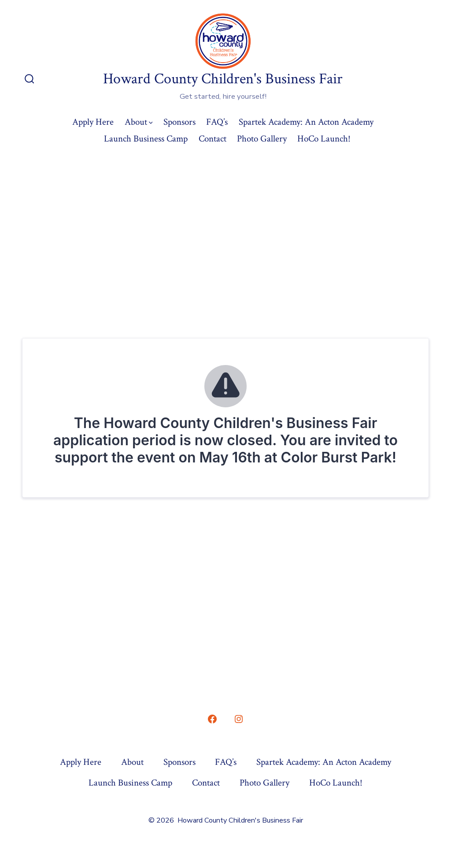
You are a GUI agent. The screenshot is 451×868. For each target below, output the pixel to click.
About (139, 122)
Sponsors (179, 122)
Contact (213, 139)
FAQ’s (217, 122)
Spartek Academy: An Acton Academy (306, 122)
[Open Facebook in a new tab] (212, 719)
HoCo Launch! (324, 139)
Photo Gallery (262, 139)
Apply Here (93, 122)
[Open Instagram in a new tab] (239, 719)
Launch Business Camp (146, 139)
